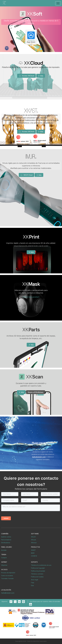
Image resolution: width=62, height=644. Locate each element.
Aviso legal (35, 580)
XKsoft (33, 537)
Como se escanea (7, 576)
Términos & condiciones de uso (41, 565)
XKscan (34, 540)
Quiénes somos (6, 537)
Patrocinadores (6, 540)
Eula (32, 586)
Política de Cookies (37, 577)
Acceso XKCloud (26, 76)
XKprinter (4, 565)
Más (40, 76)
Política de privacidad (38, 571)
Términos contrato (37, 574)
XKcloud (34, 543)
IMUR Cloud (26, 175)
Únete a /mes (36, 392)
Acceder (4, 550)
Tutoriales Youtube (7, 579)
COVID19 (34, 556)
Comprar (4, 558)
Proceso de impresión (8, 573)
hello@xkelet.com (8, 593)
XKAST (33, 550)
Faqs (33, 583)
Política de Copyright (38, 568)
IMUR (33, 553)
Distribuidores (6, 543)
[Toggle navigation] (58, 3)
